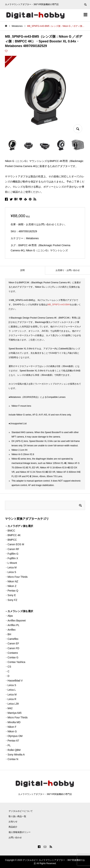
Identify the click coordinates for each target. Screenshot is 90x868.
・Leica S (11, 572)
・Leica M (11, 567)
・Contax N (12, 759)
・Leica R (11, 699)
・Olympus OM (14, 736)
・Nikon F (11, 727)
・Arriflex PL (12, 625)
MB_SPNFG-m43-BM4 (59, 305)
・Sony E (10, 595)
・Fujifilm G (12, 554)
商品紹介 (13, 827)
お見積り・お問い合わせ (68, 270)
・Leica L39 (12, 704)
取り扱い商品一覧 (17, 816)
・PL (8, 745)
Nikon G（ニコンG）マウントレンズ (47, 250)
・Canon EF (12, 643)
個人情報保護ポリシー (20, 832)
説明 (22, 270)
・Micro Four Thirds (16, 577)
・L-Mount (11, 563)
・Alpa (9, 616)
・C (7, 671)
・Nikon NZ (12, 581)
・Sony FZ (11, 600)
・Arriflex (10, 630)
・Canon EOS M (14, 544)
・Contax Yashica (15, 662)
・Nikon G (11, 731)
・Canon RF (12, 549)
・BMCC (10, 531)
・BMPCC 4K (13, 535)
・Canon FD (12, 648)
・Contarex (11, 653)
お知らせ (13, 822)
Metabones (32, 238)
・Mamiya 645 (13, 713)
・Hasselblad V (14, 681)
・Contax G (12, 657)
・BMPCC (11, 540)
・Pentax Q (12, 591)
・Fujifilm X (12, 558)
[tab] (22, 270)
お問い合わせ (15, 838)
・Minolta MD (13, 722)
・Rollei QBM (13, 750)
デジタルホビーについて (21, 811)
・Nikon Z (11, 586)
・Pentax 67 (12, 741)
